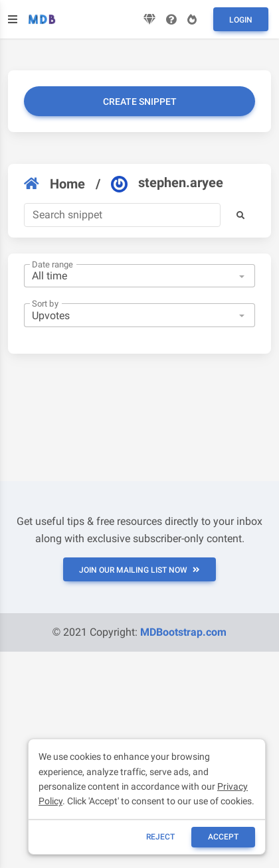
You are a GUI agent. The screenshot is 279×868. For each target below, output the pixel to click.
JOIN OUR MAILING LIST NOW (139, 570)
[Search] (122, 215)
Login (241, 20)
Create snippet (140, 102)
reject (160, 837)
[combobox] (139, 276)
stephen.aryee (167, 183)
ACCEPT (223, 837)
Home (54, 184)
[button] (240, 215)
